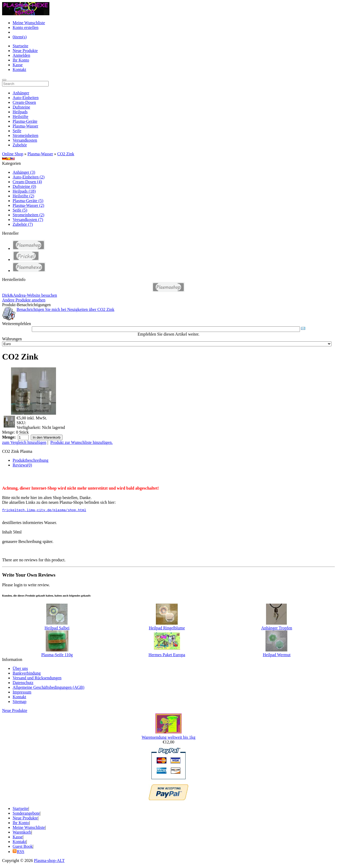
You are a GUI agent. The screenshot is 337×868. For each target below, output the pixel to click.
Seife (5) (20, 210)
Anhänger (21, 93)
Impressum (22, 693)
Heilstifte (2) (23, 196)
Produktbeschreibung (30, 460)
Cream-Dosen (24, 102)
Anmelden (21, 55)
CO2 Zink (66, 154)
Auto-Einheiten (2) (29, 177)
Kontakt (19, 70)
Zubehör (20, 145)
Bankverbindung (27, 674)
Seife (17, 131)
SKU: (21, 423)
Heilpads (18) (24, 191)
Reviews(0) (22, 465)
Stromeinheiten (25, 135)
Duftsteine (21, 107)
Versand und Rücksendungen (37, 679)
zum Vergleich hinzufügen (24, 442)
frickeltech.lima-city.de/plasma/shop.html (44, 511)
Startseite (21, 46)
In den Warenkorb (47, 437)
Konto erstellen (25, 27)
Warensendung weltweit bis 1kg (168, 738)
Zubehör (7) (23, 224)
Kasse (18, 65)
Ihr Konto (21, 60)
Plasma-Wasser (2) (28, 205)
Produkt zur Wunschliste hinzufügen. (81, 442)
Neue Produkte (25, 51)
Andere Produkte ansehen (24, 300)
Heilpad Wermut (277, 656)
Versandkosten (25, 140)
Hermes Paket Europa (167, 656)
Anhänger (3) (24, 172)
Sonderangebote (26, 814)
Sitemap (19, 702)
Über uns (20, 669)
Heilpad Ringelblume (167, 629)
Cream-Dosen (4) (27, 182)
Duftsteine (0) (24, 186)
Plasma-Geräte (25, 121)
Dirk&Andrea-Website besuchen (30, 295)
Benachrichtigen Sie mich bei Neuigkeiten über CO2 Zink (65, 309)
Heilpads (20, 112)
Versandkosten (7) (28, 220)
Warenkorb (22, 833)
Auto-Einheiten (26, 98)
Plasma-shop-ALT (49, 861)
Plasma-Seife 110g (57, 656)
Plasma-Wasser (25, 126)
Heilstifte (21, 117)
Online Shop (13, 154)
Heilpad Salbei (57, 629)
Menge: (9, 432)
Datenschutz (23, 683)
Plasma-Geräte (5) (28, 201)
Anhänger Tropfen (277, 629)
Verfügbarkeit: (29, 427)
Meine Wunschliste (29, 23)
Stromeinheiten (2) (28, 215)
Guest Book (23, 847)
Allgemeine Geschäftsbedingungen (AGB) (48, 688)
